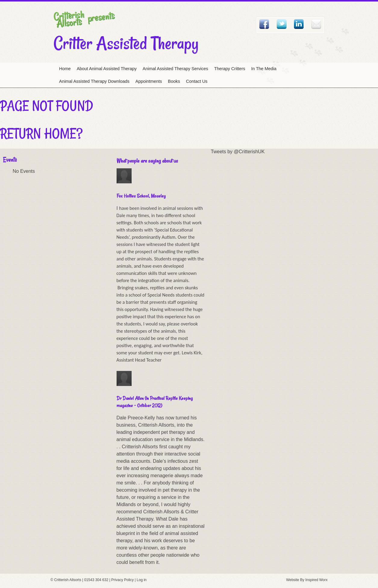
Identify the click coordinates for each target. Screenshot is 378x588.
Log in (142, 580)
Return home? (41, 133)
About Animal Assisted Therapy (107, 69)
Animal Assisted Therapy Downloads (94, 81)
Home (65, 69)
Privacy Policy (122, 580)
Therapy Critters (230, 69)
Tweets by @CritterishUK (238, 152)
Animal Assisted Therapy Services (175, 69)
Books (174, 81)
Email (316, 24)
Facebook (264, 24)
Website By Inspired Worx (307, 580)
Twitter (282, 24)
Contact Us (197, 81)
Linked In (299, 24)
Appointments (149, 81)
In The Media (264, 69)
